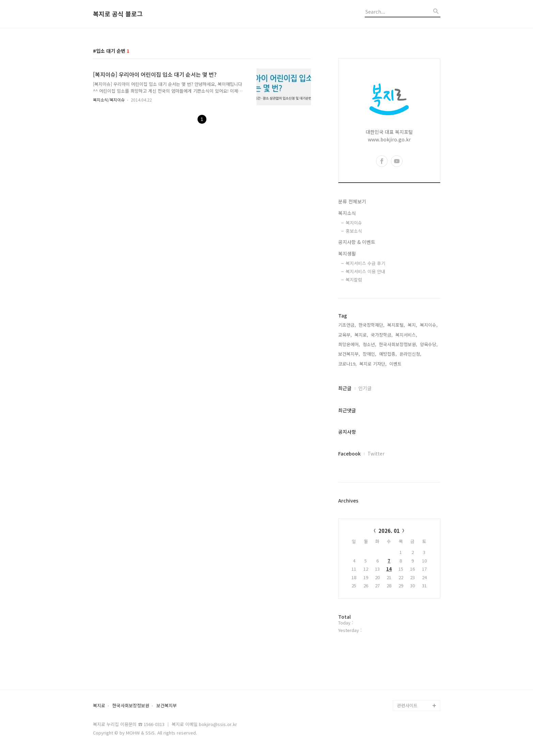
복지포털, (396, 325)
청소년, (370, 344)
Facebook (349, 453)
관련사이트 (407, 705)
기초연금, (347, 325)
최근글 (345, 388)
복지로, (361, 335)
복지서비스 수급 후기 (365, 263)
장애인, (370, 354)
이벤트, (396, 364)
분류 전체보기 (352, 201)
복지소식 (347, 213)
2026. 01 (389, 531)
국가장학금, (382, 335)
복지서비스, (406, 335)
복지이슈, (429, 325)
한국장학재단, (372, 325)
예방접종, (388, 354)
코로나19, (347, 364)
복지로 (99, 706)
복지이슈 (354, 223)
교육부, (345, 335)
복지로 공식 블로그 (118, 14)
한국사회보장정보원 (131, 706)
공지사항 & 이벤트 (357, 242)
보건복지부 (167, 706)
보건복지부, (349, 354)
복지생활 (347, 253)
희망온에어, (349, 344)
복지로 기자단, (373, 364)
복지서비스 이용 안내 (365, 271)
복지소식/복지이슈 (109, 100)
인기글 (365, 388)
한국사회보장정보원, (398, 344)
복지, (412, 325)
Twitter (376, 453)
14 (389, 569)
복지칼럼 (354, 280)
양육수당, (429, 344)
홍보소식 (354, 231)
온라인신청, (410, 354)
